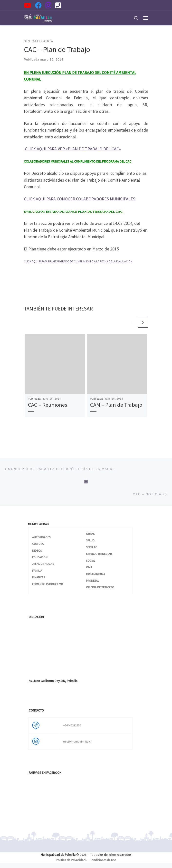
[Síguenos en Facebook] (38, 5)
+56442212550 (72, 725)
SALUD (90, 540)
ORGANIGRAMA (96, 574)
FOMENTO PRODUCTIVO (48, 584)
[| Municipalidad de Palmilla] (38, 17)
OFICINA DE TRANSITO (100, 587)
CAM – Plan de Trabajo (116, 405)
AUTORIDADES (41, 537)
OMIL (89, 567)
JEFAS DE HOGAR (43, 564)
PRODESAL (93, 581)
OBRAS (90, 534)
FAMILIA (37, 571)
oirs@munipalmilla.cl (77, 741)
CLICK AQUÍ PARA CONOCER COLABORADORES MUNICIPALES (80, 199)
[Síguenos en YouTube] (28, 5)
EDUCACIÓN (40, 557)
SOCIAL (91, 561)
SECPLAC (91, 547)
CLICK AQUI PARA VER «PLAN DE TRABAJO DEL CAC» (73, 149)
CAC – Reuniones (48, 405)
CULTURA (38, 544)
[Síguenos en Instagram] (48, 5)
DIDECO (37, 551)
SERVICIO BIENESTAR (99, 554)
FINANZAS (38, 577)
